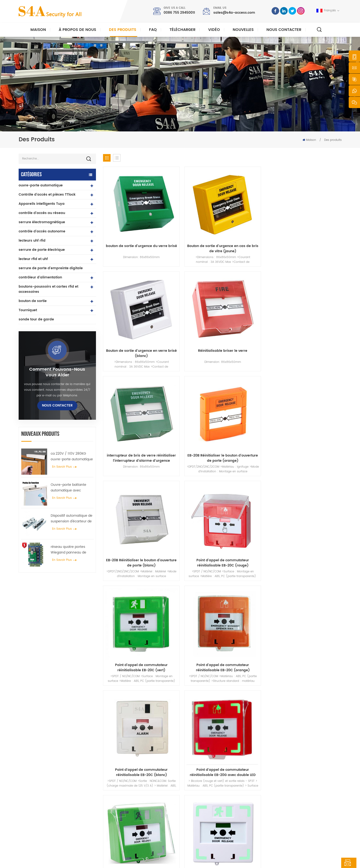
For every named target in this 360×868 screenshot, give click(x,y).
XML (124, 860)
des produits (200, 786)
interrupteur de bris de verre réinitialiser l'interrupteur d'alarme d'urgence (131, 312)
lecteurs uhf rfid (32, 241)
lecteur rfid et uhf (33, 259)
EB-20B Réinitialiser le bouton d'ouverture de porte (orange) (192, 312)
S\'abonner (264, 804)
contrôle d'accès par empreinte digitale (143, 808)
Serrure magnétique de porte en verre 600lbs (147, 801)
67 (301, 513)
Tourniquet (28, 310)
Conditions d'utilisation (207, 831)
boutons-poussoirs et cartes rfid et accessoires (48, 289)
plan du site (200, 824)
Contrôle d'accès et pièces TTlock (47, 195)
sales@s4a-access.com (234, 13)
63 (255, 513)
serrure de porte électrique (42, 250)
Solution (197, 801)
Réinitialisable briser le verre (313, 226)
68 (312, 513)
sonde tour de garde (36, 319)
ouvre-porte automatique (41, 185)
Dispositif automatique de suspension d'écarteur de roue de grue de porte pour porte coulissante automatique (72, 519)
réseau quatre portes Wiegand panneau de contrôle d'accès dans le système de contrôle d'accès (70, 550)
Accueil (196, 771)
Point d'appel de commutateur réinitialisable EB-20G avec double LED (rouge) (314, 397)
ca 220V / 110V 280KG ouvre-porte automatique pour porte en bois (72, 457)
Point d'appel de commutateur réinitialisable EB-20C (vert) (131, 397)
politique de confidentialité (150, 860)
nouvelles (243, 30)
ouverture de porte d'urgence (253, 478)
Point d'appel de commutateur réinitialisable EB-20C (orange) (192, 397)
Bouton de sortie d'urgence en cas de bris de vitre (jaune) (192, 228)
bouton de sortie (33, 301)
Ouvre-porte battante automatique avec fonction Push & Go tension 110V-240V (68, 488)
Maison (38, 30)
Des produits (123, 30)
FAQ (153, 30)
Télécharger (182, 30)
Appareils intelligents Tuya (42, 204)
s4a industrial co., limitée (45, 763)
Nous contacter (284, 30)
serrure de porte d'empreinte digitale (51, 268)
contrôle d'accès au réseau (42, 213)
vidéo (214, 30)
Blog (194, 816)
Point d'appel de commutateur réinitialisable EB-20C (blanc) (253, 397)
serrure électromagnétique (42, 222)
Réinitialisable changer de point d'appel (131, 481)
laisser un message (331, 863)
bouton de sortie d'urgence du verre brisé (131, 228)
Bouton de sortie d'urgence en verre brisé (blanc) (253, 228)
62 (243, 513)
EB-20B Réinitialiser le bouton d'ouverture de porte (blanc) (253, 312)
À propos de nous (77, 30)
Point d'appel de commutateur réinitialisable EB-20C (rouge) (314, 312)
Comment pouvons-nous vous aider (57, 372)
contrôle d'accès (127, 786)
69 (324, 513)
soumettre (255, 715)
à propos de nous (204, 778)
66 (289, 513)
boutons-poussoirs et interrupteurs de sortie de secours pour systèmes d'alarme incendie (192, 481)
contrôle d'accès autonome (42, 231)
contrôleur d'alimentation (40, 277)
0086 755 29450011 (179, 13)
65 (278, 513)
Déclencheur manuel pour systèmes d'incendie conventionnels (314, 481)
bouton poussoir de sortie (134, 771)
